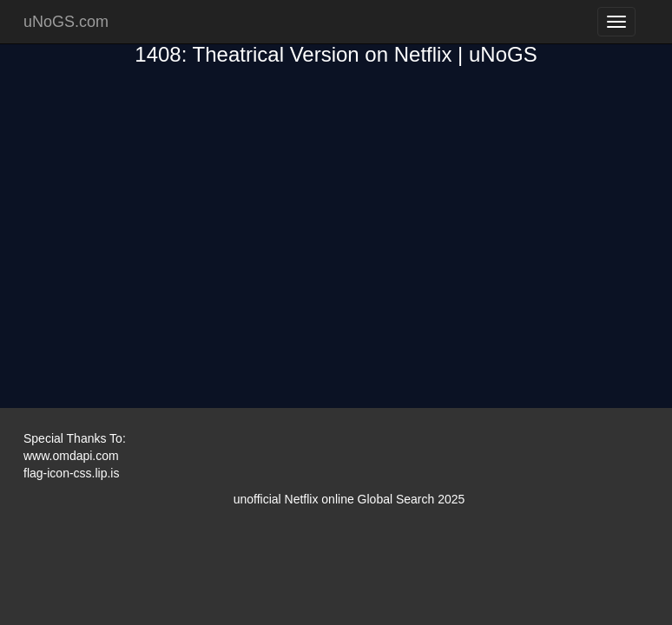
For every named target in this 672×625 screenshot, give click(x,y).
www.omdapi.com (71, 456)
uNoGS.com (66, 22)
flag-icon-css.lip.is (71, 473)
